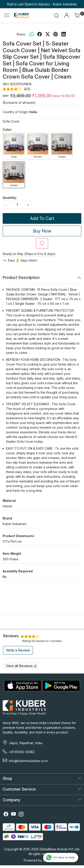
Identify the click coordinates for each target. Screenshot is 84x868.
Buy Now (42, 231)
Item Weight (12, 553)
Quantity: (10, 198)
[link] (57, 15)
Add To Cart (42, 218)
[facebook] (40, 34)
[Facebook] (6, 815)
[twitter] (48, 34)
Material (9, 501)
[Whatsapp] (32, 34)
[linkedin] (64, 34)
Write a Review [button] (18, 650)
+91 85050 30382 (22, 752)
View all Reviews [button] (21, 666)
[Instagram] (21, 815)
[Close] (79, 5)
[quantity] (17, 205)
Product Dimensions (18, 536)
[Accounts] (67, 15)
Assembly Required (18, 571)
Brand (7, 518)
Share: (21, 34)
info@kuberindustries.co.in (28, 761)
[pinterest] (56, 34)
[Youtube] (14, 815)
